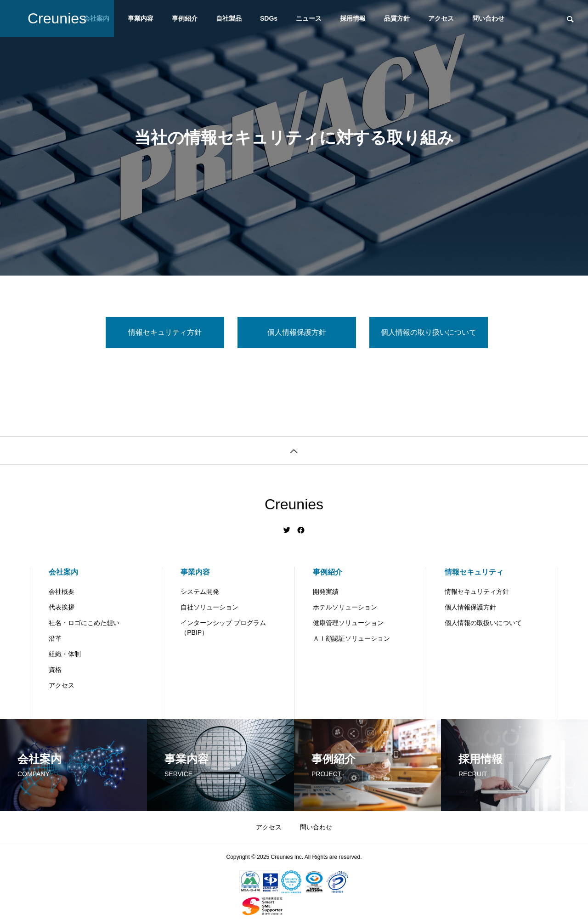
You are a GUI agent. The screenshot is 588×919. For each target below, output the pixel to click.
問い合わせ (488, 18)
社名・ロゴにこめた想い (84, 623)
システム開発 (200, 592)
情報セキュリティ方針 (477, 592)
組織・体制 (65, 654)
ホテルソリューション (345, 607)
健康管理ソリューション (348, 623)
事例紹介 (185, 18)
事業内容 (141, 18)
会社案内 (63, 572)
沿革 (55, 638)
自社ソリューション (209, 607)
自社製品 (229, 18)
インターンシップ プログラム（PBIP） (223, 628)
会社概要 (62, 592)
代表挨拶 (62, 607)
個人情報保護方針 (470, 607)
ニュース (309, 18)
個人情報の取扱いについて (483, 623)
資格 (55, 670)
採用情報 (353, 18)
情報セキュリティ (474, 572)
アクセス (441, 18)
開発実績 (326, 592)
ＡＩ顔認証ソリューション (351, 638)
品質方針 (397, 18)
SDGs (269, 18)
